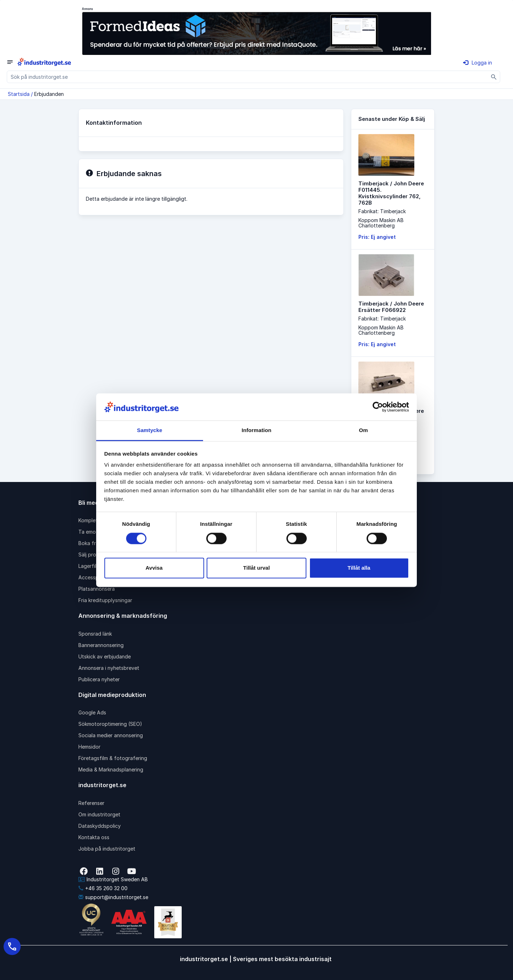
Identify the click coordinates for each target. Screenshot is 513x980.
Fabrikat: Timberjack (382, 211)
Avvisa (154, 568)
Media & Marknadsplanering (111, 769)
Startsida (19, 94)
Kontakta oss (94, 837)
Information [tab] (256, 430)
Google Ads (92, 712)
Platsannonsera (97, 589)
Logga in (478, 63)
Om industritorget (99, 814)
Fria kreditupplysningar (105, 600)
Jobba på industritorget (107, 849)
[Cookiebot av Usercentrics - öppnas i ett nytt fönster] (378, 407)
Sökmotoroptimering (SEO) (110, 724)
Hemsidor (89, 747)
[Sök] (494, 77)
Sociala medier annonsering (111, 735)
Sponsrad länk (95, 634)
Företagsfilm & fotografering (113, 758)
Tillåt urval (257, 568)
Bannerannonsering (101, 645)
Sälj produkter (95, 555)
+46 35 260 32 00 (103, 888)
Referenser (91, 803)
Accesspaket (94, 577)
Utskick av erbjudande (105, 656)
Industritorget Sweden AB (113, 879)
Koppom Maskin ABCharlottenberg (381, 223)
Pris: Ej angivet (377, 237)
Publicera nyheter (99, 679)
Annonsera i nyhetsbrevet (109, 668)
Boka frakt (91, 543)
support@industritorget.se (113, 897)
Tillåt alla (359, 568)
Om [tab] (363, 430)
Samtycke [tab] (150, 430)
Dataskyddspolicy (100, 826)
